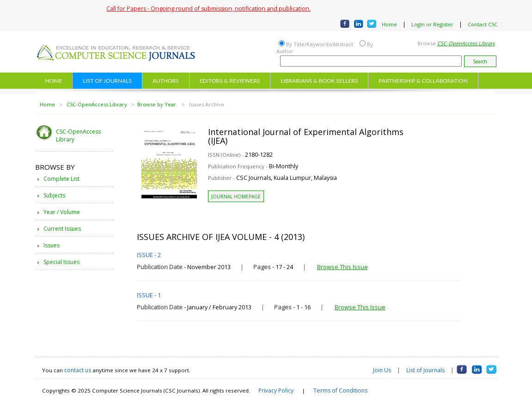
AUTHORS (166, 81)
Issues (52, 245)
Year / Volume (62, 212)
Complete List (61, 179)
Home (389, 24)
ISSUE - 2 (149, 255)
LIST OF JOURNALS (107, 81)
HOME (54, 81)
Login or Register (432, 24)
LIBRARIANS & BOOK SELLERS (319, 81)
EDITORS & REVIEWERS (230, 81)
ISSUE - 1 (149, 295)
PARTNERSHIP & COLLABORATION (423, 81)
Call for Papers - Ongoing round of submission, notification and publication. (208, 9)
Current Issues (62, 229)
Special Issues (61, 262)
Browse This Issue (342, 267)
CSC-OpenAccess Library (97, 104)
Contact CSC (483, 24)
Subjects (54, 195)
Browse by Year (157, 104)
